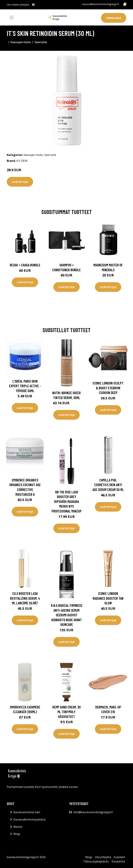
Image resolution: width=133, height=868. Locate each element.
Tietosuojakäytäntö (96, 861)
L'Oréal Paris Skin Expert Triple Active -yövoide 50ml (25, 386)
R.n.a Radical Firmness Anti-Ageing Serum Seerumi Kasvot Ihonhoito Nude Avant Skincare (67, 615)
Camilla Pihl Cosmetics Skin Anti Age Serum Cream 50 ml (108, 485)
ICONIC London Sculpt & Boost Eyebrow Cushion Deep (108, 388)
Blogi (17, 834)
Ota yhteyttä (103, 857)
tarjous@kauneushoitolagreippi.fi (100, 4)
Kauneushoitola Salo (27, 812)
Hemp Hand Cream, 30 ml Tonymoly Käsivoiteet (66, 712)
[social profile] (33, 5)
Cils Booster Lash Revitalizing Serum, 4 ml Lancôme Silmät (25, 598)
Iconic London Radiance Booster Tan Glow (108, 598)
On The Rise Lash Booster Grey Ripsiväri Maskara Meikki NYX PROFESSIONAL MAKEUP (67, 501)
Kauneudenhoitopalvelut (29, 819)
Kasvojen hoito (21, 42)
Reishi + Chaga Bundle (25, 265)
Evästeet (119, 857)
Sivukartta (118, 861)
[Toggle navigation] (11, 18)
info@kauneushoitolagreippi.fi (93, 812)
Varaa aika (114, 18)
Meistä (18, 827)
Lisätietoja (20, 182)
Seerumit (41, 42)
